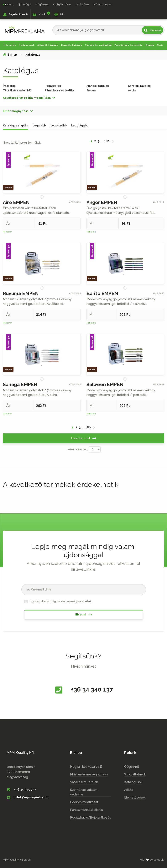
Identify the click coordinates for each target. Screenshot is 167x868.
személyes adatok (79, 601)
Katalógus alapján (15, 125)
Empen (150, 45)
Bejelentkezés (16, 14)
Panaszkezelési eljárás (86, 810)
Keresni (152, 30)
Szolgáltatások (135, 774)
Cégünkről (42, 5)
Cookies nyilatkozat (84, 802)
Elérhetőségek (103, 5)
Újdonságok (25, 5)
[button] (29, 98)
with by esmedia (152, 860)
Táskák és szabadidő (98, 45)
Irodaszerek (27, 45)
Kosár (41, 14)
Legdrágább (80, 125)
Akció (160, 45)
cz (25, 30)
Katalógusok (133, 782)
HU (59, 14)
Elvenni (84, 615)
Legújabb (39, 125)
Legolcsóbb (59, 125)
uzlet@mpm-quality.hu (28, 797)
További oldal (83, 438)
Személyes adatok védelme (84, 792)
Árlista (129, 790)
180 (107, 141)
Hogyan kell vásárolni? (86, 767)
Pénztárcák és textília (128, 45)
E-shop (9, 5)
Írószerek (10, 45)
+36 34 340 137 (84, 690)
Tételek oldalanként (77, 449)
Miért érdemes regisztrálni (89, 774)
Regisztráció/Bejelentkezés (91, 817)
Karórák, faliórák (72, 45)
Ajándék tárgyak (48, 45)
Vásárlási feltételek (84, 782)
